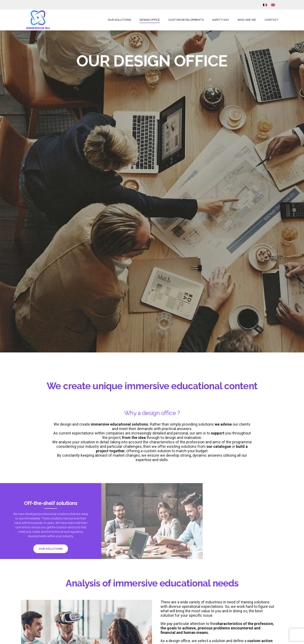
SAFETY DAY (221, 20)
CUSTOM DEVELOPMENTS (186, 20)
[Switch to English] (273, 5)
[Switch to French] (265, 5)
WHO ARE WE (247, 20)
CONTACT (272, 20)
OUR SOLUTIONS (119, 20)
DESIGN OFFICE (150, 20)
